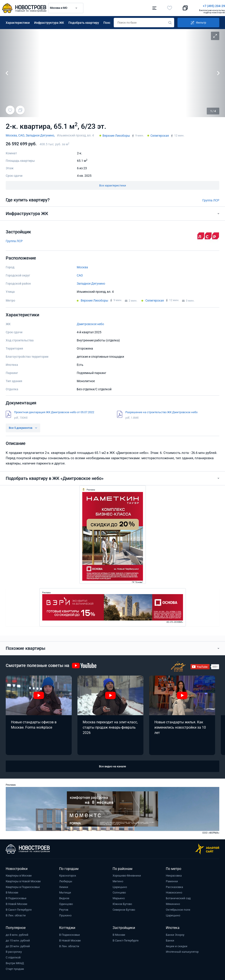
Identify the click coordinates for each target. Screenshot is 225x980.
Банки (170, 940)
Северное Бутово (124, 909)
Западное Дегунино (91, 283)
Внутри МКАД (15, 962)
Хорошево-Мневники (127, 875)
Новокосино (174, 892)
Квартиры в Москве (19, 875)
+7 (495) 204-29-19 (133, 6)
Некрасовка (174, 875)
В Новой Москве (16, 903)
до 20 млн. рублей (18, 945)
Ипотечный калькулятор (182, 951)
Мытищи (65, 892)
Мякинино (173, 903)
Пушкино (65, 915)
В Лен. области (16, 915)
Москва (82, 266)
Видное (64, 897)
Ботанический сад (178, 897)
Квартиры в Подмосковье (23, 886)
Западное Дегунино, (40, 134)
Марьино (119, 897)
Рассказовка (174, 886)
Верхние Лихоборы (116, 135)
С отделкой (13, 957)
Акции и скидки (177, 945)
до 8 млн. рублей (17, 934)
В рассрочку (14, 951)
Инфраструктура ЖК (49, 22)
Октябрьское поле (178, 909)
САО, (22, 134)
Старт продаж (15, 968)
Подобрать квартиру (84, 22)
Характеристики (18, 22)
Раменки (172, 880)
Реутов (64, 909)
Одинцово (66, 903)
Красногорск (68, 875)
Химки (64, 886)
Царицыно (120, 886)
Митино (118, 880)
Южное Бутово (122, 903)
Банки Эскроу (175, 934)
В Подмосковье (16, 897)
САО (80, 274)
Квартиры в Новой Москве (23, 880)
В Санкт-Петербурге (19, 909)
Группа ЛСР (211, 199)
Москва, (12, 134)
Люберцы (66, 880)
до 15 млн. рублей (18, 940)
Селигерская (160, 135)
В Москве (12, 892)
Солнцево (119, 892)
